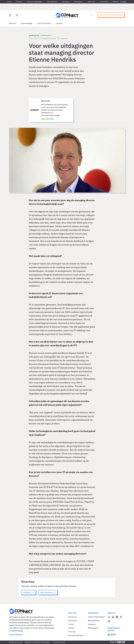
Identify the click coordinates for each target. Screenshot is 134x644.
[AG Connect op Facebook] (121, 617)
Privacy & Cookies (59, 642)
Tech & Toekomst (44, 23)
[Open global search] (17, 15)
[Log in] (91, 15)
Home (9, 2)
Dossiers (19, 2)
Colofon (71, 628)
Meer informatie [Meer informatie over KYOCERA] (47, 119)
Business (13, 23)
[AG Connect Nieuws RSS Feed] (109, 621)
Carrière (59, 23)
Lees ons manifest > (16, 634)
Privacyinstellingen (76, 635)
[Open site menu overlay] (10, 15)
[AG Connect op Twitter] (109, 617)
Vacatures (66, 2)
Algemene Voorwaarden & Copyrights (37, 642)
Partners (116, 2)
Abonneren (92, 2)
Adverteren (104, 2)
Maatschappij (27, 23)
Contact (71, 624)
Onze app (72, 632)
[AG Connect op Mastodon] (117, 617)
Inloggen (124, 2)
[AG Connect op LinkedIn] (113, 617)
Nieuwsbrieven (52, 2)
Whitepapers (78, 2)
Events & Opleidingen (35, 2)
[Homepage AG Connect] (67, 15)
